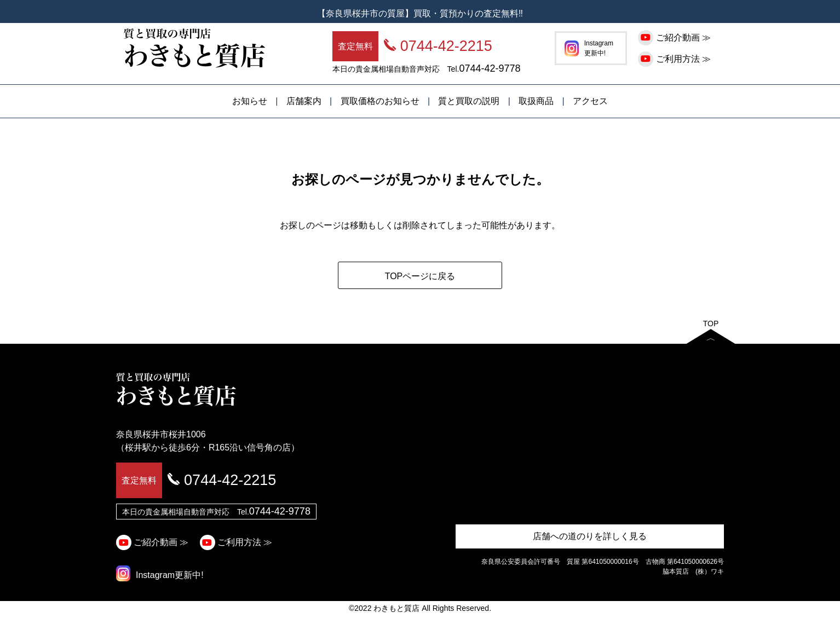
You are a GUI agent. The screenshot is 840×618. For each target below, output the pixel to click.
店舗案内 (304, 101)
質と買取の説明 (469, 101)
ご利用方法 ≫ (676, 59)
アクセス (590, 101)
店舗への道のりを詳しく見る (590, 536)
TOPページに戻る (420, 276)
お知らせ (250, 101)
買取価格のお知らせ (380, 101)
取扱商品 (536, 101)
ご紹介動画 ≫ (676, 37)
